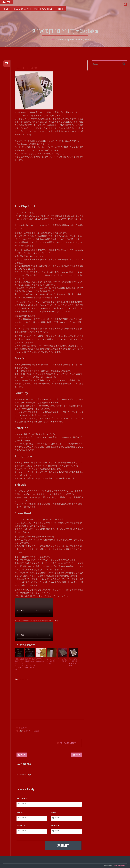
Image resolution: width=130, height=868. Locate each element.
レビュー (50, 39)
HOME (5, 9)
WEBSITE (21, 825)
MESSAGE (22, 798)
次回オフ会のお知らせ (43, 9)
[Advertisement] (49, 698)
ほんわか (6, 2)
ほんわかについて (21, 9)
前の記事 (22, 755)
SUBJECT (55, 825)
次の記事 (77, 755)
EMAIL (55, 812)
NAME (20, 812)
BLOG (60, 9)
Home (34, 39)
